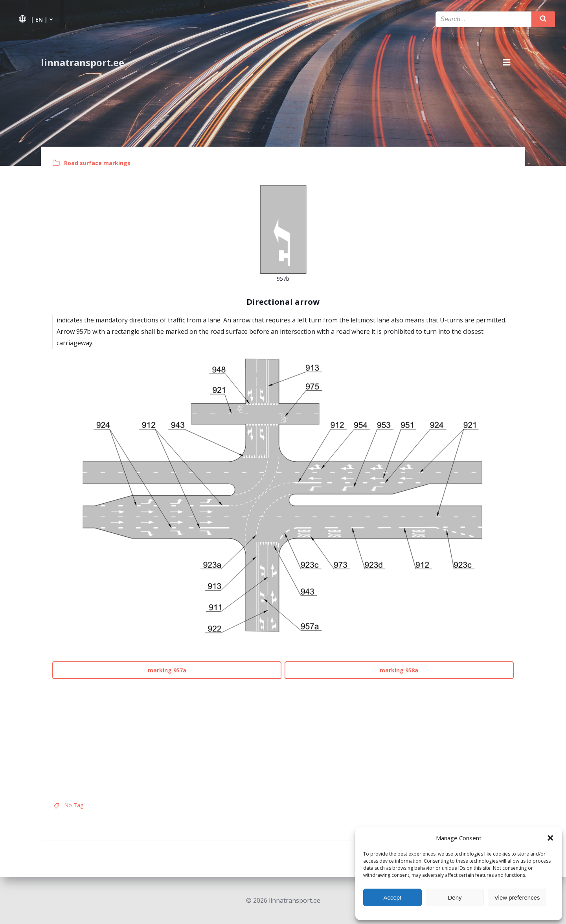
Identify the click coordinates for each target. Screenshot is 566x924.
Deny (455, 897)
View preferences (517, 897)
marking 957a (167, 671)
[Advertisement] (283, 738)
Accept (392, 897)
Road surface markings (98, 163)
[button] (550, 838)
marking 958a (399, 671)
